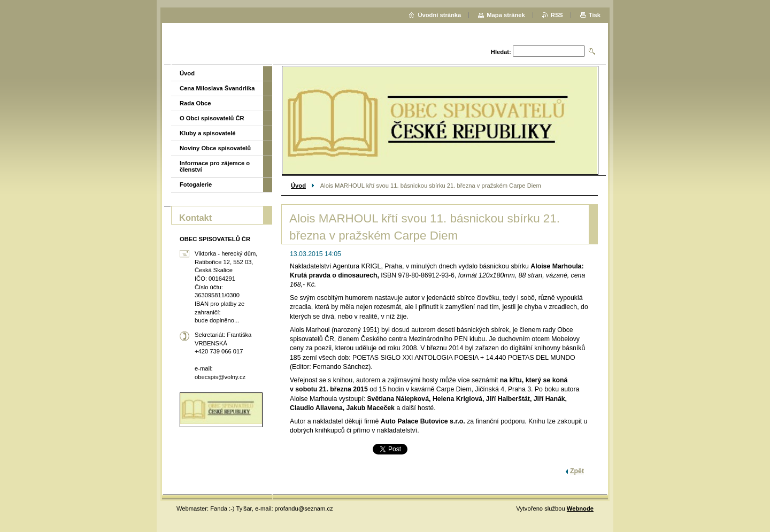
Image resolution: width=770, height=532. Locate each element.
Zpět (577, 471)
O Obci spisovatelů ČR (212, 118)
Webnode (580, 508)
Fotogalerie (196, 184)
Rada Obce (195, 103)
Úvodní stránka (439, 15)
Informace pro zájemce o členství (215, 166)
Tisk (595, 15)
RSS (557, 15)
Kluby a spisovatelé (207, 133)
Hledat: (501, 52)
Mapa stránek (506, 15)
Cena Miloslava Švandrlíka (217, 88)
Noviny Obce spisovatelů (215, 148)
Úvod (298, 186)
